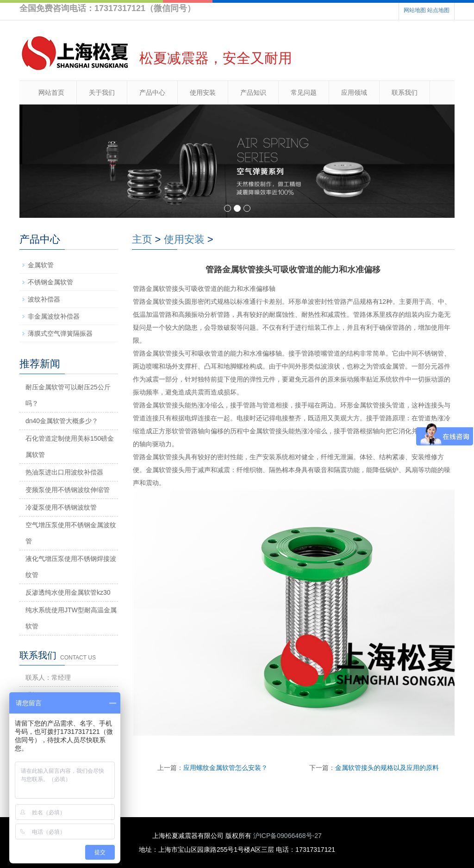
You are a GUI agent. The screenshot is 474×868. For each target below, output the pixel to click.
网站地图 (415, 10)
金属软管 (41, 265)
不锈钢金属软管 (50, 282)
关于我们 (102, 92)
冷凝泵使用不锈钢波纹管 (61, 507)
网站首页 (51, 92)
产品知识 (253, 92)
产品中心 (152, 92)
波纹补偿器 (44, 299)
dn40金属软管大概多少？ (62, 421)
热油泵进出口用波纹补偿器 (64, 472)
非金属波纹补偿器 (54, 316)
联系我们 (405, 92)
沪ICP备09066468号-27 (287, 836)
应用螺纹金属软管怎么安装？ (225, 768)
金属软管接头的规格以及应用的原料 (387, 768)
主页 (142, 239)
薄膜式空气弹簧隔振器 (60, 333)
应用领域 (354, 92)
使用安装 (203, 92)
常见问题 (304, 92)
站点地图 (438, 10)
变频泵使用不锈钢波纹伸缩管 (68, 490)
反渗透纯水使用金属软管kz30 (68, 592)
